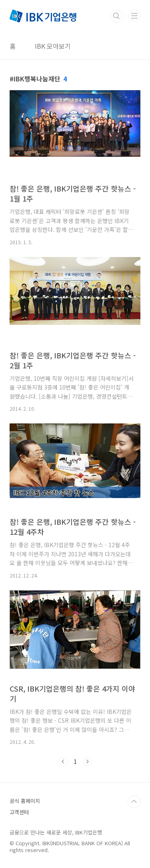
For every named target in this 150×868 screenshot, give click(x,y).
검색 (116, 16)
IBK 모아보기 (53, 46)
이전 (63, 761)
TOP (134, 802)
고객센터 (19, 812)
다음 (87, 761)
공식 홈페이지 (25, 801)
